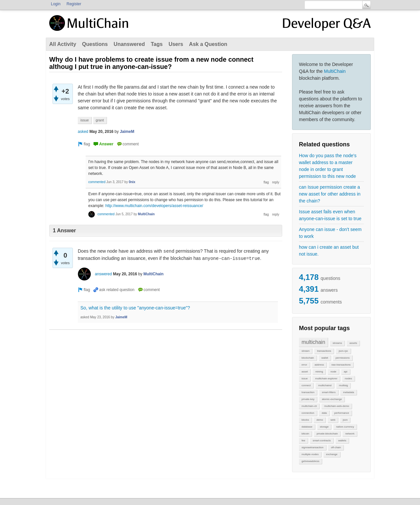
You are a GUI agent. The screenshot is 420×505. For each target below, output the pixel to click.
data (324, 413)
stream (305, 351)
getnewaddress (310, 461)
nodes (348, 379)
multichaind (325, 385)
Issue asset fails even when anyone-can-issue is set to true (330, 215)
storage (324, 427)
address (319, 365)
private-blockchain (327, 434)
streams (337, 343)
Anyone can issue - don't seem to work (330, 233)
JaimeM (127, 132)
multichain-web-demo (337, 406)
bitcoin (305, 434)
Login (56, 4)
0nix (132, 182)
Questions (95, 44)
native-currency (345, 427)
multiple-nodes (310, 454)
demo (320, 420)
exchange (332, 454)
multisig (343, 385)
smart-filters (329, 392)
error (304, 365)
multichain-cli (309, 406)
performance (342, 413)
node (333, 372)
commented (97, 182)
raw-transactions (341, 365)
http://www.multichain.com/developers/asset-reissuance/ (154, 206)
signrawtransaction (313, 447)
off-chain (336, 447)
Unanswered (129, 44)
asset (305, 372)
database (307, 427)
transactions (324, 351)
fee (303, 441)
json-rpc (343, 351)
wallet (325, 358)
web (333, 420)
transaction (308, 392)
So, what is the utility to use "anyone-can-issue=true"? (135, 308)
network (350, 434)
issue (305, 379)
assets (353, 343)
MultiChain (335, 71)
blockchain (308, 358)
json (345, 420)
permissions (343, 358)
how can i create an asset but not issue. (329, 251)
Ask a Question (208, 44)
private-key (308, 399)
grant (100, 120)
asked (83, 132)
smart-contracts (322, 441)
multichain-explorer (326, 379)
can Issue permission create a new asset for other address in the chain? (330, 194)
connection (308, 413)
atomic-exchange (332, 399)
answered (103, 274)
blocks (305, 420)
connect (306, 385)
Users (176, 44)
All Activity (63, 44)
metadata (348, 392)
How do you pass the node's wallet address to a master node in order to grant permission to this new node (328, 166)
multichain (313, 342)
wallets (342, 441)
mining (319, 372)
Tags (157, 44)
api (346, 372)
